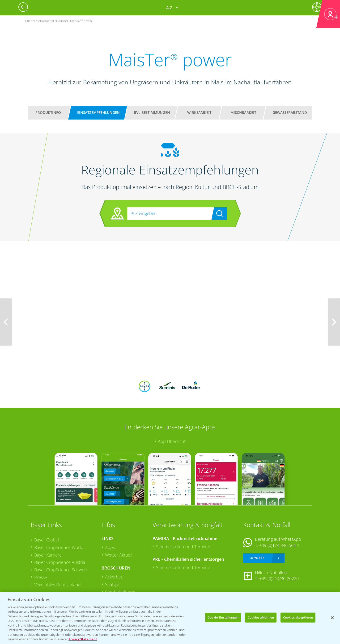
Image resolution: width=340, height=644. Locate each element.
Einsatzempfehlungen (98, 112)
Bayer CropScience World (59, 547)
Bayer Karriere (48, 555)
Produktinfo (48, 112)
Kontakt (257, 558)
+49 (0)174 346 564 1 (279, 545)
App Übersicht (172, 441)
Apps (110, 547)
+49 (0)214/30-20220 (279, 578)
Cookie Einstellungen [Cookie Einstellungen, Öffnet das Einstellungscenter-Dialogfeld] (223, 617)
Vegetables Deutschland (57, 585)
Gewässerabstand (290, 112)
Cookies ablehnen (261, 617)
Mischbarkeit (243, 112)
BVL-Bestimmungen (152, 112)
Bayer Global (47, 540)
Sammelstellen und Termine (183, 547)
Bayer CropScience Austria (60, 562)
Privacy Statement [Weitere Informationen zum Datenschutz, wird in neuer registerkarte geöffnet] (83, 639)
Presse (41, 577)
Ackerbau (114, 577)
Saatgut (112, 584)
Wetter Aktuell (119, 555)
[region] (170, 618)
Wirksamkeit (199, 112)
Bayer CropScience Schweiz (61, 570)
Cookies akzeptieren (298, 617)
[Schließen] (332, 618)
